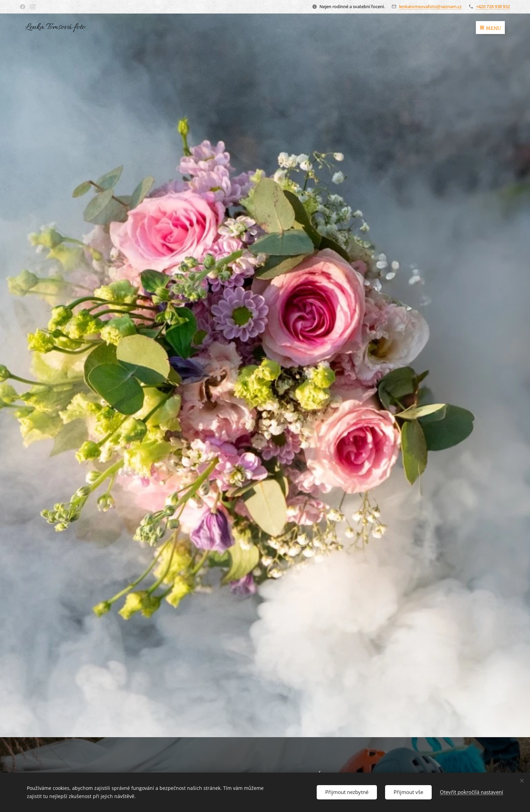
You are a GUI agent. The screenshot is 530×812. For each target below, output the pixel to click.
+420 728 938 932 (493, 6)
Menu (490, 28)
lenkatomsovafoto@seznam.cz (430, 6)
